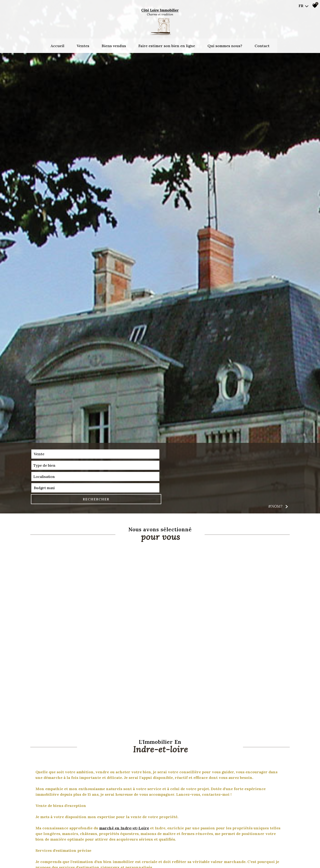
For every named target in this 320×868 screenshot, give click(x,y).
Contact (262, 42)
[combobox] (57, 853)
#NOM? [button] (278, 861)
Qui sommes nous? (225, 42)
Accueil (57, 42)
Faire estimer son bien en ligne (167, 42)
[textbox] (111, 853)
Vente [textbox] (39, 853)
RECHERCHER (268, 854)
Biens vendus (114, 42)
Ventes (83, 42)
